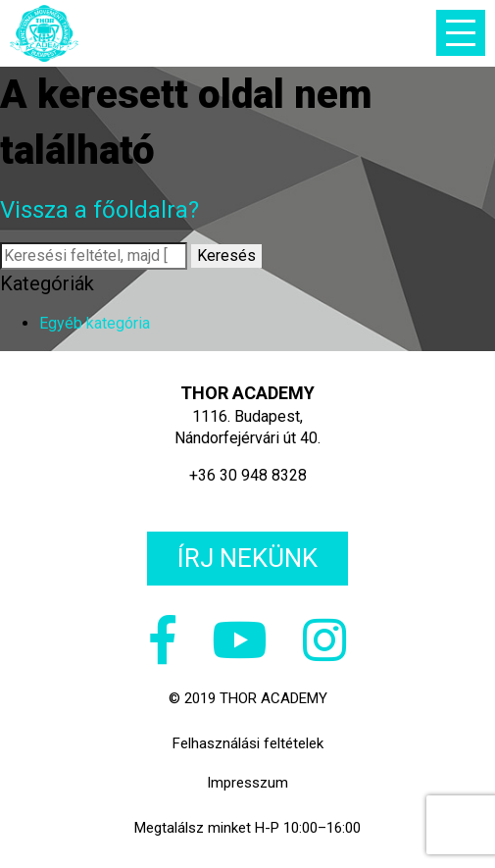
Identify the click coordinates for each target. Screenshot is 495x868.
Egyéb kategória (95, 323)
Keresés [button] (226, 255)
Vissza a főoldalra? (99, 210)
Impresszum (247, 783)
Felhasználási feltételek (248, 743)
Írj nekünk (247, 558)
